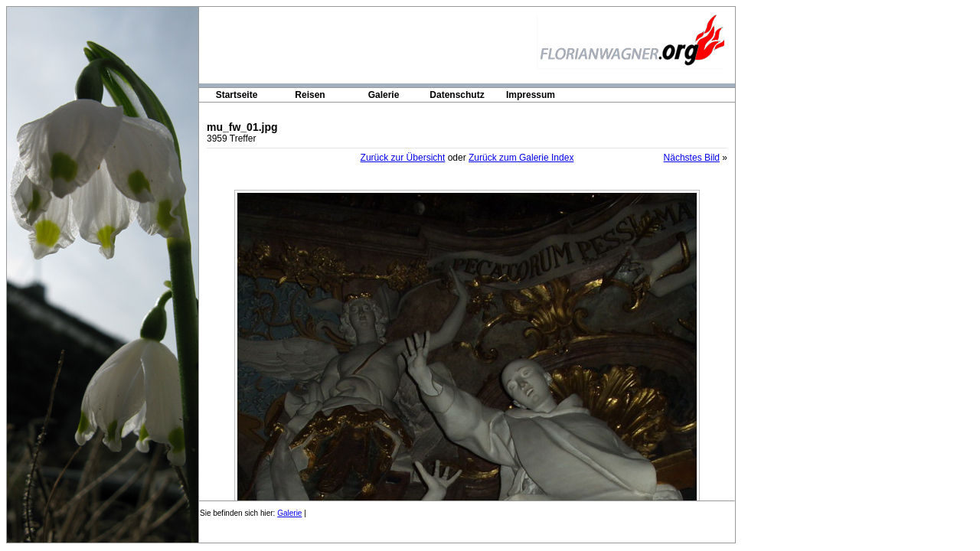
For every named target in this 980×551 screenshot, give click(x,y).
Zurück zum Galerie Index (521, 158)
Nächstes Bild (692, 158)
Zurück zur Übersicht (403, 158)
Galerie (384, 95)
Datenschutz (457, 95)
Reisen (310, 95)
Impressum (531, 95)
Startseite (237, 95)
